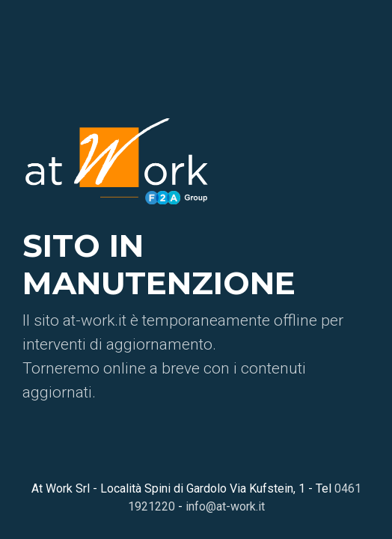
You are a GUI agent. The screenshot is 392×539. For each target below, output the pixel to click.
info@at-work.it (225, 506)
